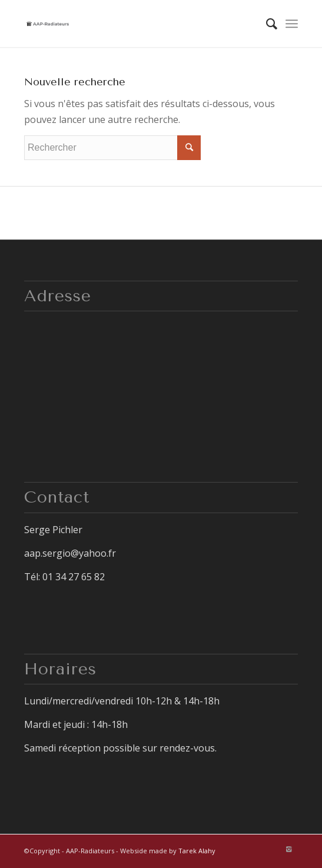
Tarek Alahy (197, 851)
